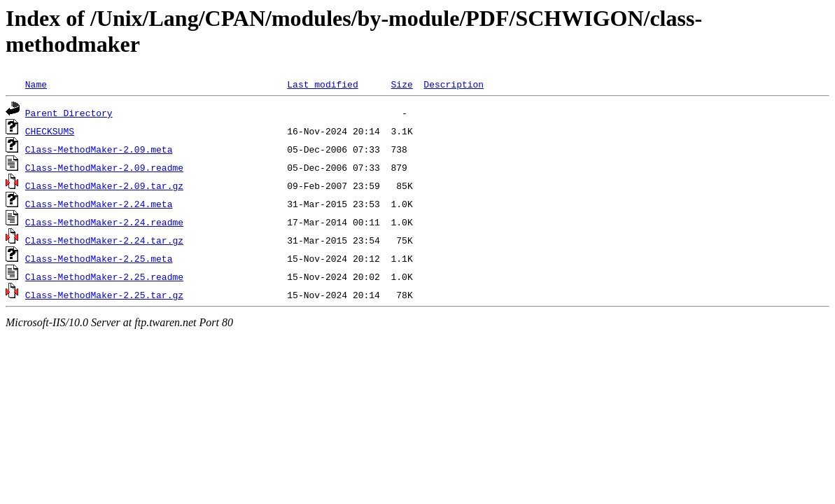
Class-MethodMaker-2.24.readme (104, 222)
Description (454, 84)
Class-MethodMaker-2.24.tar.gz (104, 240)
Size (401, 84)
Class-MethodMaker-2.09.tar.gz (104, 185)
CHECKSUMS (50, 131)
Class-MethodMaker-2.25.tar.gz (104, 295)
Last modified (322, 84)
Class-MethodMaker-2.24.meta (99, 204)
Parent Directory (69, 113)
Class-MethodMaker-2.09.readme (104, 167)
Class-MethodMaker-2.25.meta (99, 258)
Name (36, 84)
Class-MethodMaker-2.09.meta (99, 149)
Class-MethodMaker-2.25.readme (104, 276)
